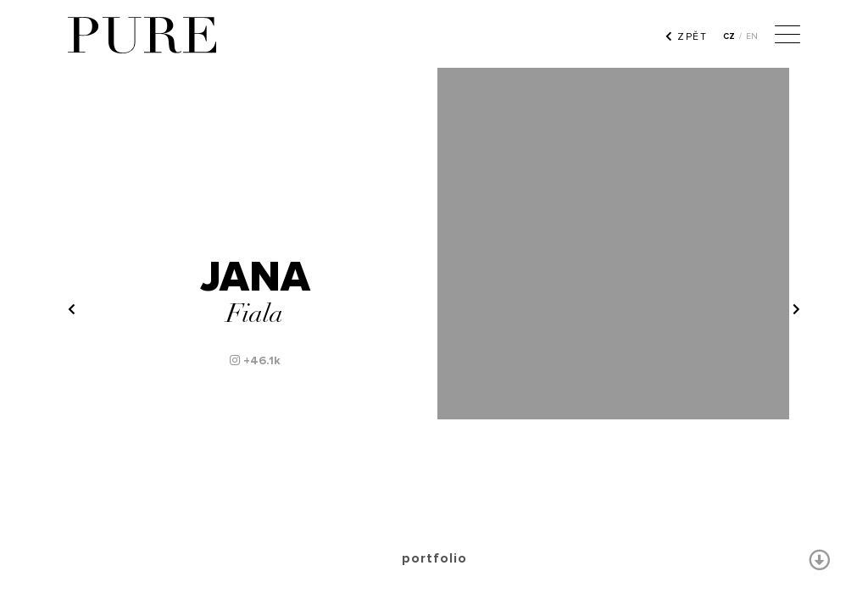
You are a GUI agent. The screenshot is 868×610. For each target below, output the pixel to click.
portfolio (434, 558)
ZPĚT (686, 36)
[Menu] (787, 36)
